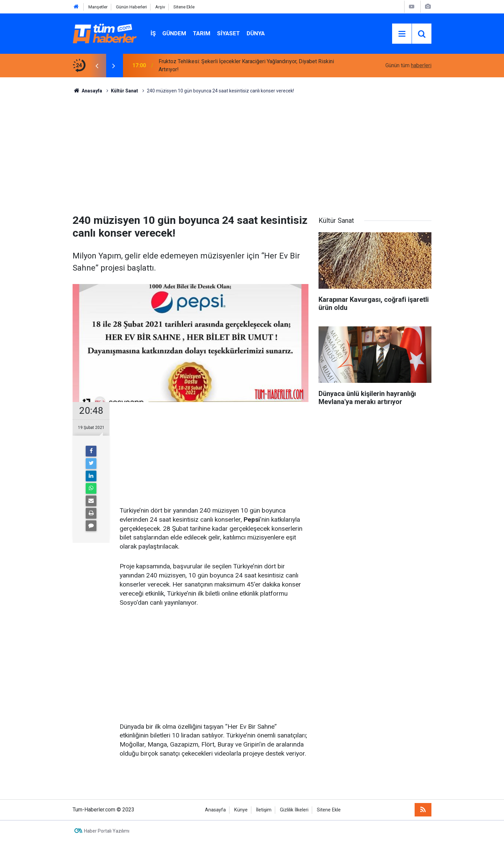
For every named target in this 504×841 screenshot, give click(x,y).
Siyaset (228, 33)
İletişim (264, 810)
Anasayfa (215, 810)
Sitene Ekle (184, 7)
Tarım (202, 33)
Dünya (256, 33)
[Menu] (402, 34)
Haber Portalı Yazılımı (107, 831)
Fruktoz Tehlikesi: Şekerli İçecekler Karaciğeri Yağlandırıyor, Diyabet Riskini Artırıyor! (246, 65)
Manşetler (98, 7)
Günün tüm (408, 65)
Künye (241, 810)
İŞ (153, 33)
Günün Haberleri (131, 7)
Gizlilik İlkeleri (294, 810)
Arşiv (160, 7)
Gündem (174, 33)
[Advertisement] (252, 152)
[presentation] (97, 66)
